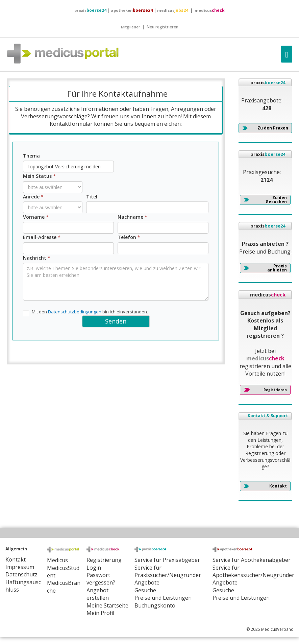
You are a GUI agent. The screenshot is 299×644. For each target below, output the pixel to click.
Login (94, 568)
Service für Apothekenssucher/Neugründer (253, 571)
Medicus (57, 560)
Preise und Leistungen (241, 598)
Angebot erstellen (98, 594)
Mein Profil (100, 613)
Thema (31, 156)
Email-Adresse (42, 237)
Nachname (132, 217)
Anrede (33, 197)
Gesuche (145, 590)
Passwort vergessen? (101, 579)
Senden (116, 321)
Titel (92, 197)
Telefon (129, 237)
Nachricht (37, 258)
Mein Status (39, 176)
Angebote (147, 582)
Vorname (36, 217)
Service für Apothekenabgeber (252, 560)
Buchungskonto (155, 605)
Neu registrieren (163, 27)
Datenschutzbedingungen (75, 312)
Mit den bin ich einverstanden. (85, 312)
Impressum (20, 567)
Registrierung (104, 560)
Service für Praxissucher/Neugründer (168, 571)
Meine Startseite (107, 605)
